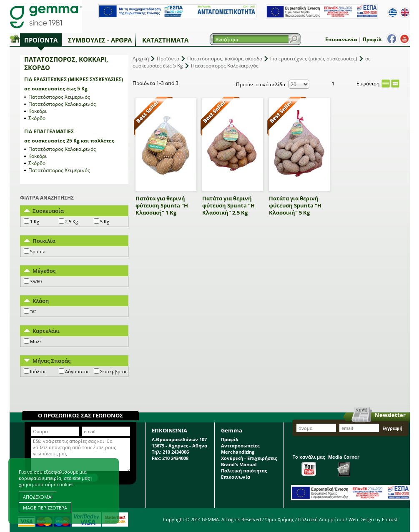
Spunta (38, 251)
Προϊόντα (41, 40)
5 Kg (105, 221)
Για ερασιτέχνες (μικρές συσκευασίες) (74, 79)
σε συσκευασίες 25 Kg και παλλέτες (69, 141)
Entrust (390, 519)
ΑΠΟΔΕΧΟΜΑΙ (38, 497)
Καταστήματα (165, 40)
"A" (33, 311)
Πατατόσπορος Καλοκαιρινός (62, 104)
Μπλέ (36, 341)
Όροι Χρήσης (280, 519)
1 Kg (35, 221)
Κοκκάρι (38, 111)
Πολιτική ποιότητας (244, 471)
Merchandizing (238, 452)
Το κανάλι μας (309, 465)
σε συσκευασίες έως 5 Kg (56, 89)
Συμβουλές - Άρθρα (100, 40)
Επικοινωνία (341, 39)
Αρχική (141, 59)
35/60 (36, 281)
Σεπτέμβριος (114, 371)
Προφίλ (372, 39)
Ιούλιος (38, 371)
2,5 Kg (72, 221)
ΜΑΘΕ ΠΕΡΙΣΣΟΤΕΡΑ (45, 508)
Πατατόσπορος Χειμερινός (59, 97)
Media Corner (344, 465)
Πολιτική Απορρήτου (321, 519)
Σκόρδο (37, 118)
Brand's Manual (239, 464)
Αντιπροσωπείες (240, 446)
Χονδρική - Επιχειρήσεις (249, 458)
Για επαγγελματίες (49, 131)
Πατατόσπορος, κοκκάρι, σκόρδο (225, 59)
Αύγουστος (77, 371)
